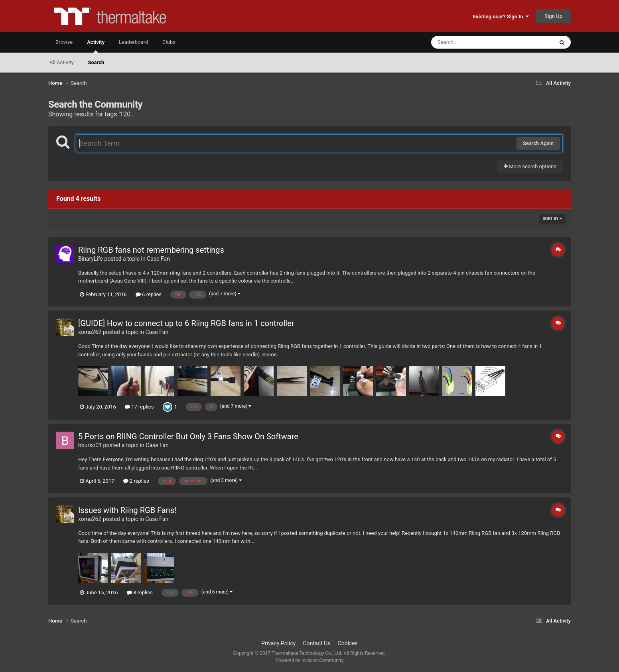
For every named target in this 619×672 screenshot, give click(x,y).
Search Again (538, 143)
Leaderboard (133, 42)
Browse (64, 42)
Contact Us (317, 643)
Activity (96, 46)
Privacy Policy (278, 643)
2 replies (136, 481)
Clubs (169, 42)
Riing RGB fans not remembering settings (151, 250)
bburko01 (90, 445)
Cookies (348, 643)
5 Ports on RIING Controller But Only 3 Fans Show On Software (188, 436)
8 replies (140, 592)
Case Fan (158, 259)
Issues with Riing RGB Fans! (127, 510)
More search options (530, 166)
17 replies (139, 407)
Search (96, 62)
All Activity (62, 62)
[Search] (472, 42)
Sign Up (553, 16)
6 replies (149, 294)
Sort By (552, 219)
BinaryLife (91, 259)
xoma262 (90, 332)
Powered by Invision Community (310, 660)
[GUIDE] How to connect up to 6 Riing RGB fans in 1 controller (186, 323)
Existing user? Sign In (501, 17)
